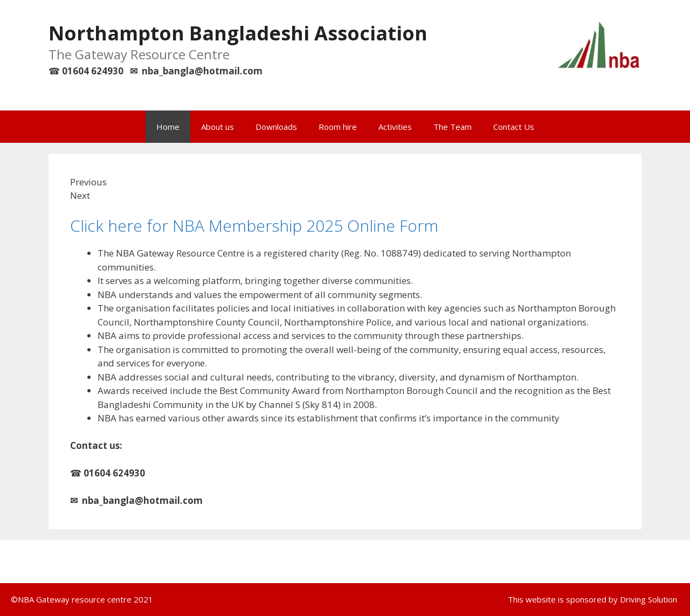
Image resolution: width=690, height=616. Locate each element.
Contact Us (514, 127)
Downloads (276, 127)
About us (218, 127)
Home (168, 127)
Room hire (338, 127)
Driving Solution (648, 599)
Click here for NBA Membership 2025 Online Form (254, 226)
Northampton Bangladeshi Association (238, 33)
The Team (453, 127)
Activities (395, 127)
